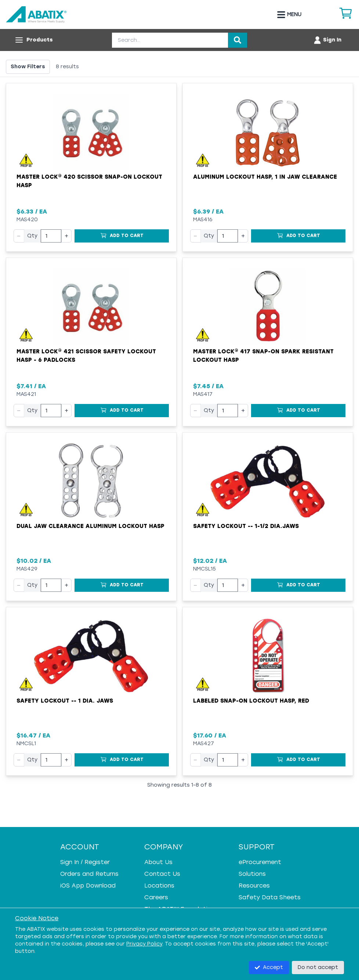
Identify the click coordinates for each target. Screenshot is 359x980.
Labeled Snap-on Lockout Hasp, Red (251, 701)
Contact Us (162, 874)
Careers (156, 897)
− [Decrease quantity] (19, 236)
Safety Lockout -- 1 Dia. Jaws (65, 701)
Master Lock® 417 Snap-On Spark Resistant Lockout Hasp (263, 356)
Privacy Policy (144, 944)
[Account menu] (327, 40)
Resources (254, 886)
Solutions (252, 874)
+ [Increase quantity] (66, 236)
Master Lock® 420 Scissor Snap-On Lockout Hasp (89, 181)
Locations (159, 886)
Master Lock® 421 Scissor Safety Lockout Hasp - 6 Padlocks (86, 356)
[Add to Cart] (122, 236)
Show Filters (28, 67)
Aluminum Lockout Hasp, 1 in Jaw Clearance (265, 177)
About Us (158, 862)
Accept (269, 967)
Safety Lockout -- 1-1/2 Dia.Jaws (246, 526)
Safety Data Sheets (270, 897)
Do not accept (318, 967)
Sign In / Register (85, 862)
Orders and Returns (89, 874)
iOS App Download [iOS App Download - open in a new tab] (88, 886)
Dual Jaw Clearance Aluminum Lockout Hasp (90, 526)
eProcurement (260, 862)
